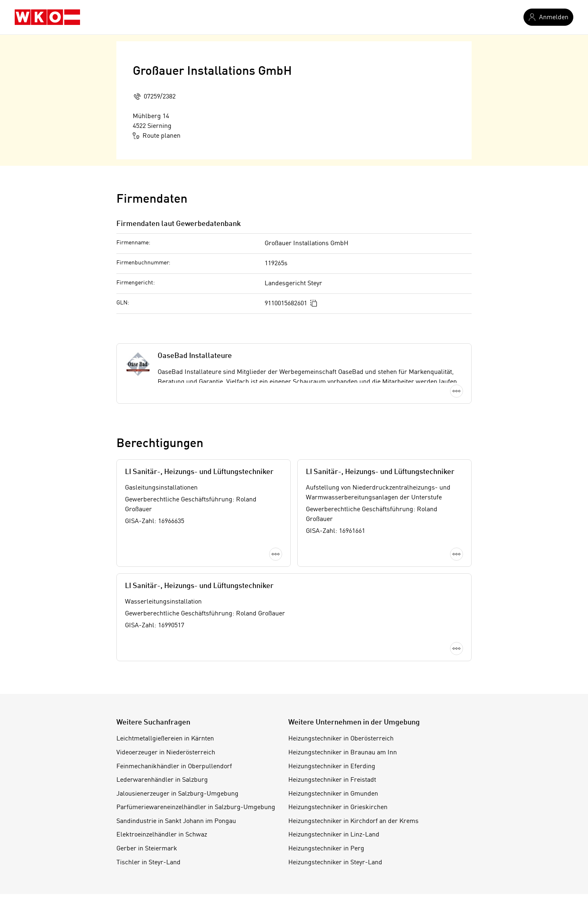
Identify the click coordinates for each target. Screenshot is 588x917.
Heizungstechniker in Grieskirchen (338, 807)
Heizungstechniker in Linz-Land (334, 835)
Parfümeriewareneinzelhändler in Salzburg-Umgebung (196, 807)
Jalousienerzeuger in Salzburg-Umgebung (177, 794)
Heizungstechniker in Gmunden (333, 794)
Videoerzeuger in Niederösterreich (166, 753)
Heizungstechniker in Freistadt (332, 780)
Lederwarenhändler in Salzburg (162, 780)
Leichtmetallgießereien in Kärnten (165, 739)
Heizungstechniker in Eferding (332, 767)
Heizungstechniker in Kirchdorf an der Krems (353, 821)
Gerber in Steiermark (147, 849)
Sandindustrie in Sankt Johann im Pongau (176, 821)
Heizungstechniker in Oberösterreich (341, 739)
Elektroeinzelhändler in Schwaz (162, 835)
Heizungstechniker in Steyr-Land (335, 863)
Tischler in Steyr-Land (148, 863)
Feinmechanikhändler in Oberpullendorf (174, 767)
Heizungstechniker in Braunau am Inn (343, 753)
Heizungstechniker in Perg (326, 849)
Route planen (157, 136)
